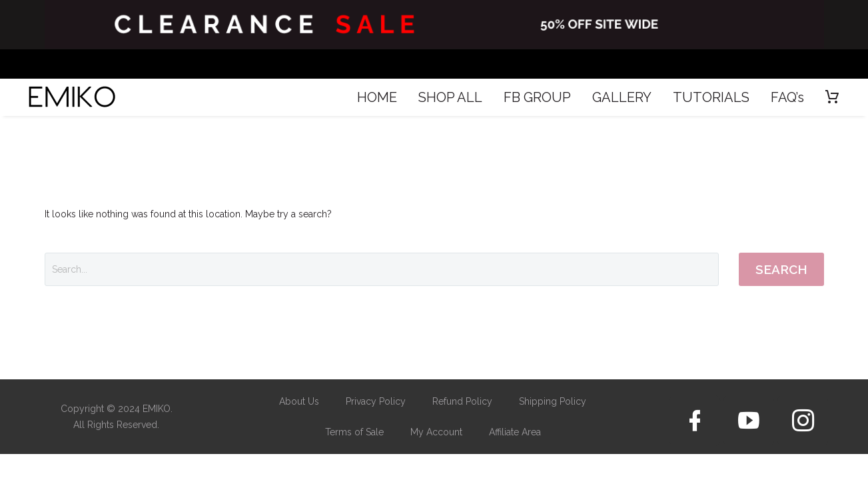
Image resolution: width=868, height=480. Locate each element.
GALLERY (622, 97)
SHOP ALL (450, 97)
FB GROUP (537, 97)
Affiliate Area (515, 432)
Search (781, 269)
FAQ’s (787, 97)
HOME (377, 97)
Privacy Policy (376, 401)
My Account (436, 432)
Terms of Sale (354, 432)
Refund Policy (462, 401)
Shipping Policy (553, 401)
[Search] (382, 269)
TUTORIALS (711, 97)
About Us (299, 401)
